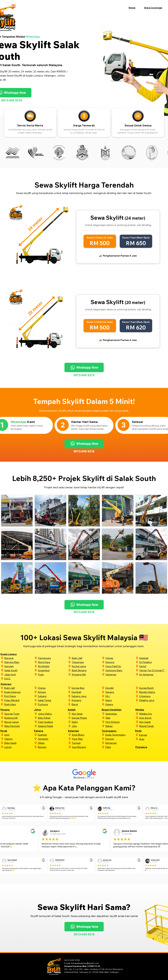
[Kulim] (86, 722)
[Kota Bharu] (86, 735)
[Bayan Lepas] (19, 722)
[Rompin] (52, 747)
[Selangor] (11, 684)
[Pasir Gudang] (53, 722)
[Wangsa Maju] (19, 662)
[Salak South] (19, 670)
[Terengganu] (112, 731)
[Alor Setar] (86, 714)
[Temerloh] (52, 739)
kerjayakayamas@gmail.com (85, 963)
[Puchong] (52, 704)
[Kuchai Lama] (86, 666)
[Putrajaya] (146, 747)
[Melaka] (146, 710)
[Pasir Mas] (86, 739)
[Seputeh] (19, 666)
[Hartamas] (120, 674)
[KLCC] (19, 678)
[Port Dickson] (120, 722)
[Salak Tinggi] (52, 700)
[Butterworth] (19, 718)
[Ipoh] (19, 735)
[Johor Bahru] (53, 714)
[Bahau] (120, 726)
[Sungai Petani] (86, 718)
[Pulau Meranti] (19, 700)
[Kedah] (79, 710)
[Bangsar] (19, 658)
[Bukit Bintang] (86, 670)
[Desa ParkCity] (120, 666)
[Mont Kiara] (53, 662)
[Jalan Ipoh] (19, 674)
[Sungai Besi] (86, 688)
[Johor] (45, 710)
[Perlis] (146, 731)
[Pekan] (52, 743)
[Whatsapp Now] (84, 367)
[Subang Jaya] (86, 696)
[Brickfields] (53, 666)
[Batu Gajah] (19, 743)
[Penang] (11, 710)
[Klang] (120, 700)
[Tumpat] (86, 743)
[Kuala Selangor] (19, 692)
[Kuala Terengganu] (120, 735)
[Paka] (120, 747)
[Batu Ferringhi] (19, 726)
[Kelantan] (79, 731)
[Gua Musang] (86, 747)
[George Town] (19, 714)
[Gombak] (86, 692)
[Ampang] (86, 700)
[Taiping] (19, 739)
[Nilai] (120, 718)
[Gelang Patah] (53, 726)
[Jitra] (86, 726)
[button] (155, 8)
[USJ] (120, 696)
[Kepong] (120, 662)
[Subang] (52, 696)
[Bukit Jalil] (86, 658)
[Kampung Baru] (120, 670)
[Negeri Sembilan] (112, 710)
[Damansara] (53, 658)
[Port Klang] (19, 696)
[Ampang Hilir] (86, 674)
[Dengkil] (120, 688)
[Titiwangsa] (86, 662)
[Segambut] (53, 670)
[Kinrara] (52, 692)
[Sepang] (120, 692)
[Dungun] (120, 739)
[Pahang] (45, 731)
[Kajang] (120, 704)
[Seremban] (120, 714)
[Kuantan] (52, 735)
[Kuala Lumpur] (11, 654)
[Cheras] (120, 658)
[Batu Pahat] (53, 718)
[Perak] (11, 731)
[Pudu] (53, 674)
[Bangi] (86, 704)
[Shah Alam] (19, 704)
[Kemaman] (120, 743)
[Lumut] (19, 747)
